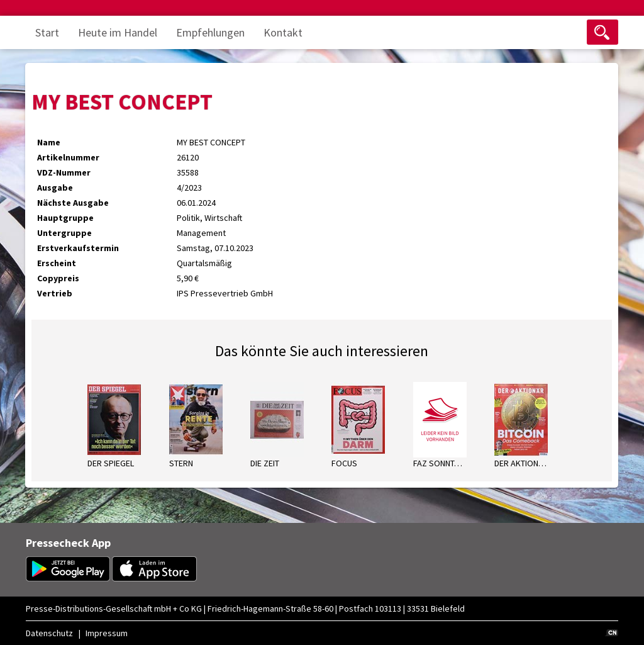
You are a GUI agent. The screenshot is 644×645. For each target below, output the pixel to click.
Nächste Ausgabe (73, 203)
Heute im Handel (118, 32)
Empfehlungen (210, 32)
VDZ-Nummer (64, 172)
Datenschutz (49, 633)
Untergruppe (64, 233)
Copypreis (58, 278)
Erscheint (57, 263)
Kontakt (283, 32)
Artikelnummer (68, 157)
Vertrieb (55, 293)
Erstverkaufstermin (78, 248)
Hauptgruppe (65, 218)
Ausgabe (55, 188)
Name (49, 142)
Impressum (107, 633)
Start (47, 32)
